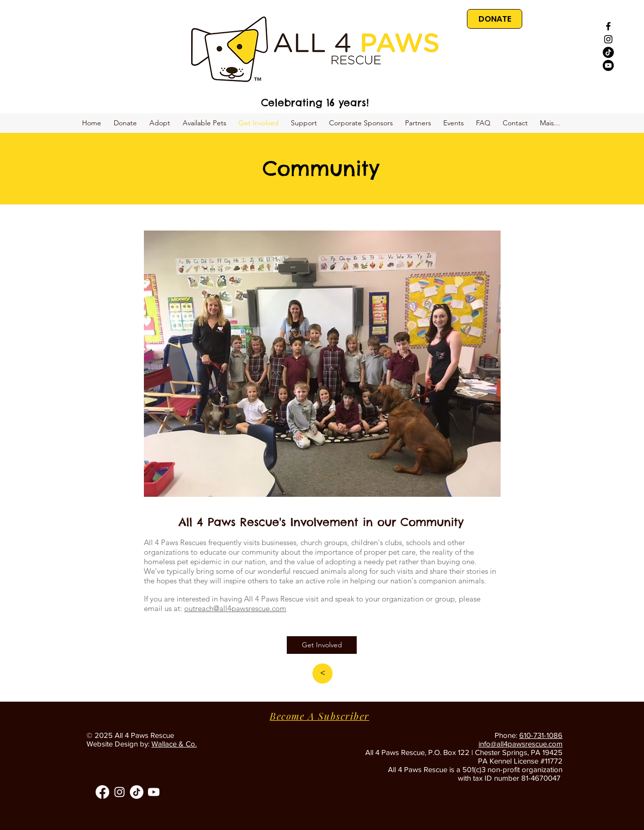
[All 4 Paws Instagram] (119, 792)
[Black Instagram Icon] (608, 39)
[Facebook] (102, 792)
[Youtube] (608, 65)
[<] (323, 673)
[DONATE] (495, 19)
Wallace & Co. (174, 744)
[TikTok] (608, 52)
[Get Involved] (322, 645)
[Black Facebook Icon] (608, 26)
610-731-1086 (541, 735)
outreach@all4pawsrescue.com (235, 608)
